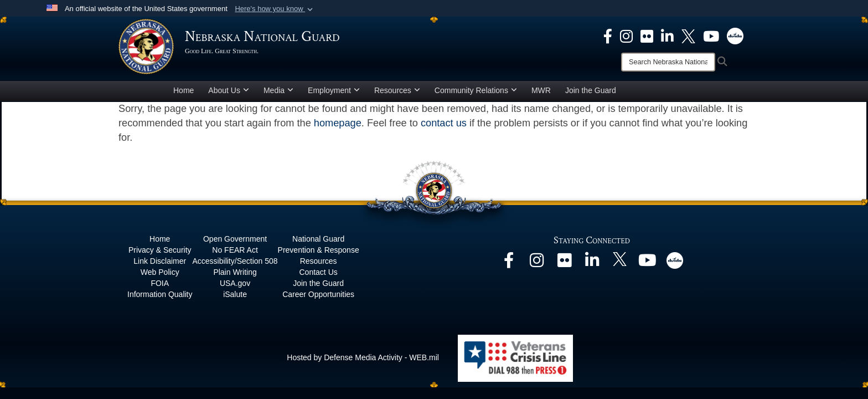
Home (184, 90)
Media (278, 90)
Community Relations (476, 90)
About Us (229, 90)
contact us (444, 123)
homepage (338, 123)
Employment (334, 90)
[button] (275, 9)
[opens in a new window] (608, 35)
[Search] (668, 62)
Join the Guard (591, 90)
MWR (541, 90)
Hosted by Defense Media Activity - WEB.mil (363, 357)
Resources (397, 90)
